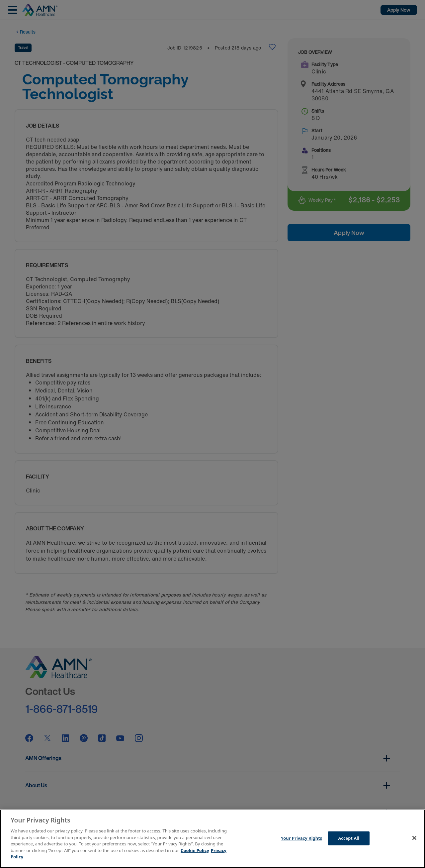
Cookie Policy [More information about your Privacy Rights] (195, 850)
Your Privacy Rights (301, 838)
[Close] (414, 838)
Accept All (349, 838)
